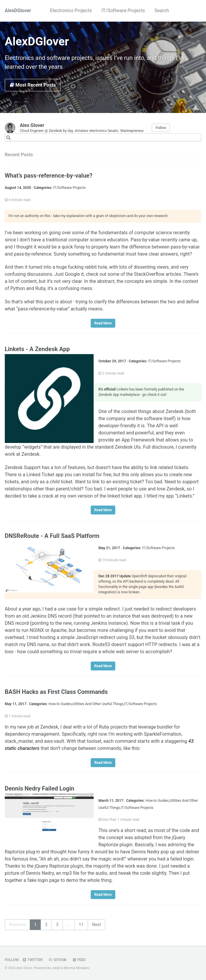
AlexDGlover (18, 11)
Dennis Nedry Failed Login (39, 788)
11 (81, 925)
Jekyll (56, 968)
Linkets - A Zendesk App (37, 349)
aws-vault (54, 741)
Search (162, 11)
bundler (165, 727)
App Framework (138, 440)
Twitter (32, 960)
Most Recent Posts (33, 85)
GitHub (57, 960)
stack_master (19, 741)
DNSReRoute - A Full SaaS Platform (52, 536)
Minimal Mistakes (77, 968)
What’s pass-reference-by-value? (49, 176)
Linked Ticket (40, 475)
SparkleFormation (162, 734)
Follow (161, 128)
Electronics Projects (71, 11)
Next (96, 925)
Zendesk (175, 411)
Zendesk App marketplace (119, 395)
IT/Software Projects (123, 11)
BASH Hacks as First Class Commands (56, 692)
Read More (103, 323)
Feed (79, 960)
